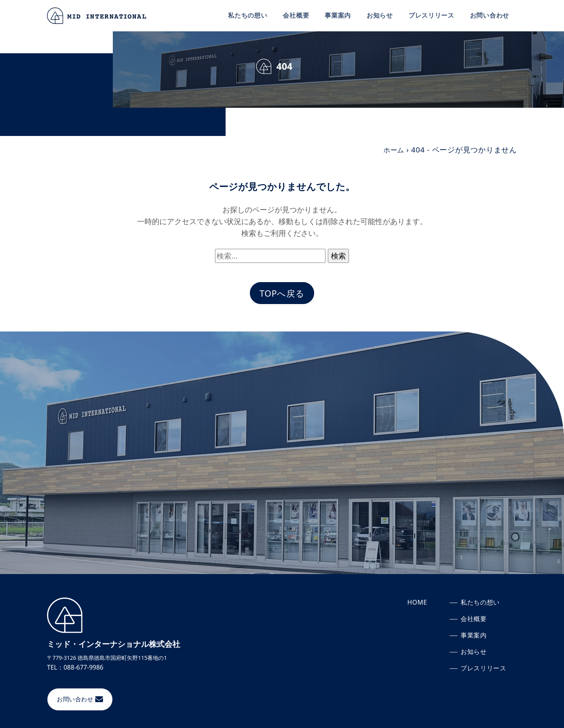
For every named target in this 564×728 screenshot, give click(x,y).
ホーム (393, 150)
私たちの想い (247, 15)
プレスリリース (431, 15)
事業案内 (337, 15)
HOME (417, 603)
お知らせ (379, 15)
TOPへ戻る (282, 294)
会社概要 (296, 15)
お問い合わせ (489, 15)
